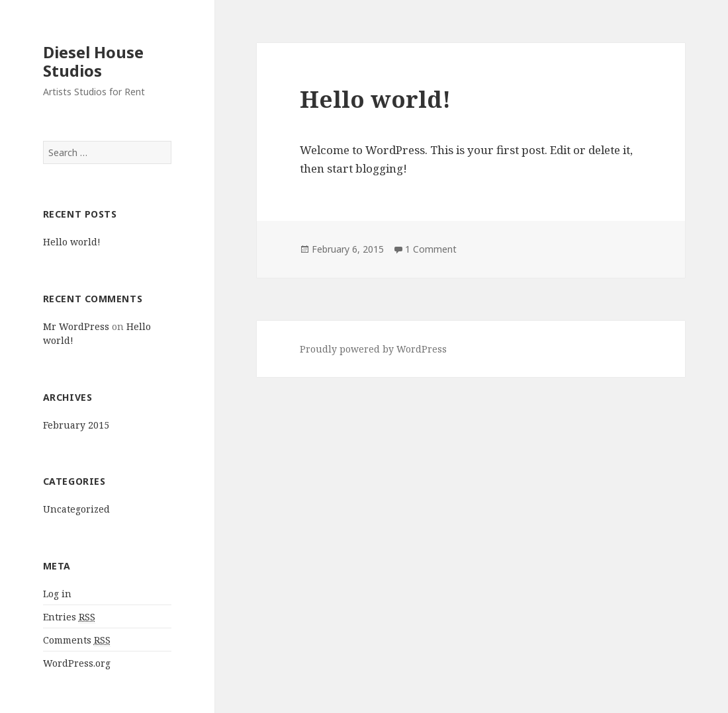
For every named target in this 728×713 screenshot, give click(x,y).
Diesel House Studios (93, 61)
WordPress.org (77, 663)
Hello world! (72, 242)
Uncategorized (76, 509)
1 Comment (431, 249)
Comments (77, 640)
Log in (57, 594)
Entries (69, 617)
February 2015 (76, 425)
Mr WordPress (76, 326)
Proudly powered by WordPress (373, 349)
